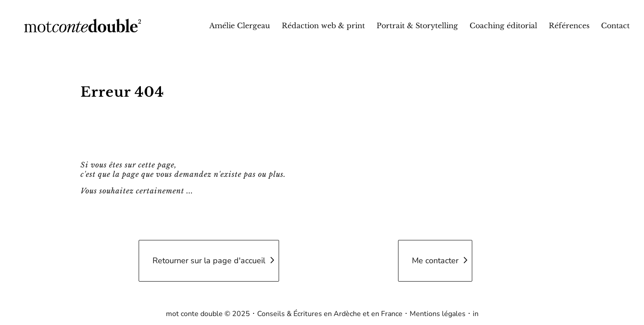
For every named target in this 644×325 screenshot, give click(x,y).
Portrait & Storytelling (417, 26)
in (476, 314)
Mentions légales (438, 314)
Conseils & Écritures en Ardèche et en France (330, 314)
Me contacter (435, 261)
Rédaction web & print (323, 26)
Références (569, 26)
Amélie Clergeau (240, 26)
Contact (615, 26)
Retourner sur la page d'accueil (209, 261)
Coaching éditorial (503, 26)
